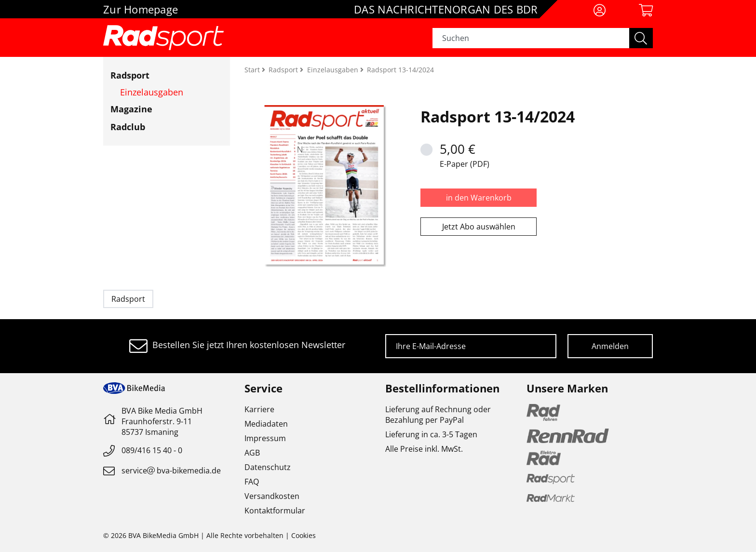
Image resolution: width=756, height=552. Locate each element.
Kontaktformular (275, 511)
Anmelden (610, 346)
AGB (252, 453)
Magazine (131, 109)
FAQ (252, 482)
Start (253, 70)
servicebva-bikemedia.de (171, 471)
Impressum (265, 438)
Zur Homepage (141, 9)
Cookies (304, 535)
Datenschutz (268, 467)
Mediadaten (266, 424)
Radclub (128, 127)
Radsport (130, 75)
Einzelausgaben (152, 92)
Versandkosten (272, 496)
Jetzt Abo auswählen (479, 227)
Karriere (259, 409)
